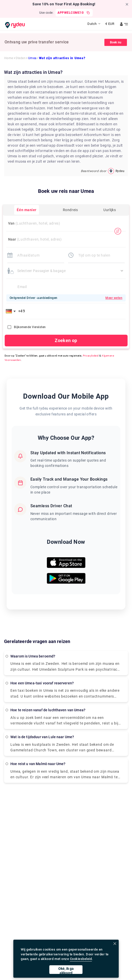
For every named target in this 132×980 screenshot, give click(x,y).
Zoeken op (66, 340)
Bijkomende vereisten (27, 327)
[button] (12, 311)
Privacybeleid (91, 356)
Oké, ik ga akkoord (66, 970)
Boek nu (116, 42)
